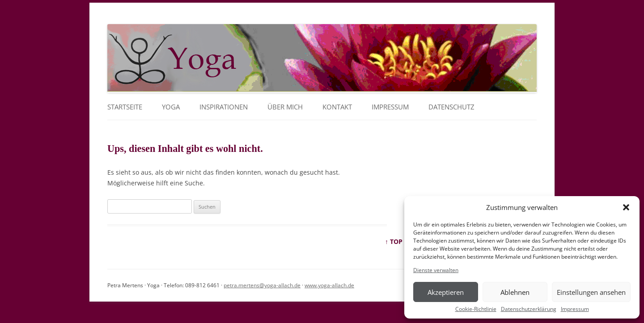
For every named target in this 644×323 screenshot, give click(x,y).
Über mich (285, 107)
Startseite (125, 107)
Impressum (575, 309)
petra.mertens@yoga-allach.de (262, 285)
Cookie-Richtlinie (476, 309)
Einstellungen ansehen (591, 292)
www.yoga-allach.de (329, 285)
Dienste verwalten (436, 270)
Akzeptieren (446, 292)
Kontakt (337, 107)
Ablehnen (515, 292)
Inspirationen (224, 107)
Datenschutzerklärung (529, 309)
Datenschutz (451, 107)
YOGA (171, 107)
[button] (626, 207)
